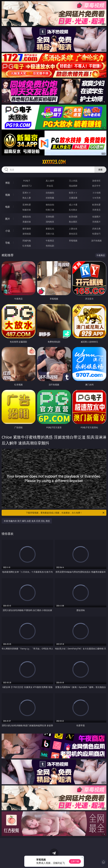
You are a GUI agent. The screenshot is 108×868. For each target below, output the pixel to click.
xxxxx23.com (54, 162)
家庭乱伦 (50, 229)
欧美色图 (73, 217)
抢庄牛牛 (96, 186)
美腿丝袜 (27, 222)
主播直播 (73, 198)
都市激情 (27, 229)
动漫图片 (96, 217)
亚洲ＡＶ (27, 193)
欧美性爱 (96, 205)
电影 (8, 207)
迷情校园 (27, 234)
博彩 (8, 183)
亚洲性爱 (27, 205)
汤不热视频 (96, 241)
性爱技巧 (96, 234)
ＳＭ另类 (96, 198)
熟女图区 (73, 222)
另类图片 (96, 222)
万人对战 (73, 181)
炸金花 (50, 186)
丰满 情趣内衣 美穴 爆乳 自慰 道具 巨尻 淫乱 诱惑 (27, 521)
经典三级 (50, 210)
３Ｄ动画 (96, 193)
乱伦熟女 (73, 210)
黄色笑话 (73, 234)
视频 (8, 195)
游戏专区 (96, 181)
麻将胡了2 (27, 186)
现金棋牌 (73, 186)
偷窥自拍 (27, 217)
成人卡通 (73, 205)
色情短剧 (50, 246)
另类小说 (50, 234)
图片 (8, 219)
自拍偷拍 (50, 193)
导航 (8, 243)
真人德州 (50, 181)
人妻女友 (73, 229)
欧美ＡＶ (73, 193)
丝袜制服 (50, 198)
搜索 (100, 170)
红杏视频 (27, 246)
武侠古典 (96, 229)
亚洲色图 (50, 217)
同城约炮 (27, 241)
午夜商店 (50, 241)
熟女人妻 (27, 198)
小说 (8, 231)
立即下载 (75, 861)
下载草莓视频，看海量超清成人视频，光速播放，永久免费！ (65, 513)
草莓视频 (73, 241)
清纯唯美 (50, 222)
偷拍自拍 (50, 205)
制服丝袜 (27, 210)
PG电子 (27, 181)
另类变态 (96, 210)
